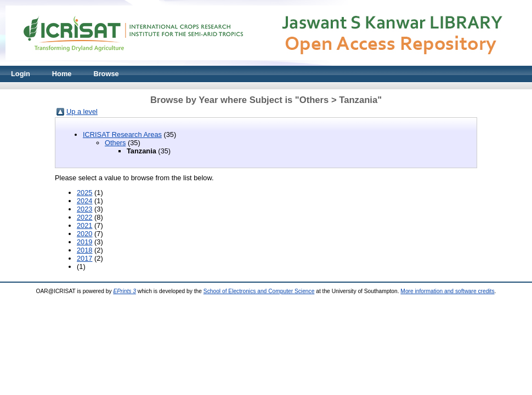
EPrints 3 (124, 291)
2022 (84, 217)
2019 (84, 242)
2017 (84, 258)
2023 (84, 209)
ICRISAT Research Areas (122, 134)
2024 (84, 201)
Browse (106, 74)
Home (62, 74)
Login (21, 74)
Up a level (82, 111)
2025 (84, 193)
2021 (84, 225)
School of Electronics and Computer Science (259, 291)
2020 (84, 234)
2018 (84, 250)
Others (115, 143)
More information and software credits (447, 291)
